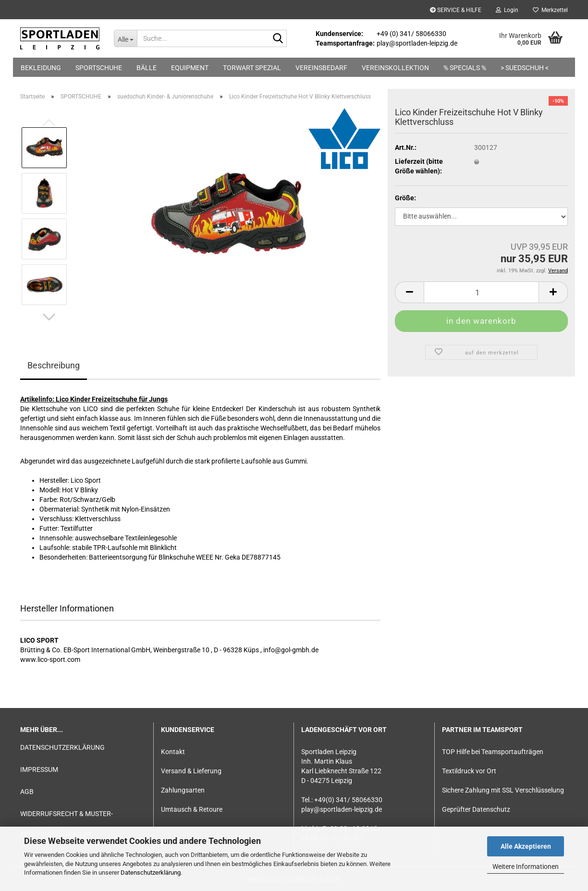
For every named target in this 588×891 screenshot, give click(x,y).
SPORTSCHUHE (99, 68)
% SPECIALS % (465, 68)
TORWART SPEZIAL (252, 68)
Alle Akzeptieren (526, 846)
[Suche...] (125, 38)
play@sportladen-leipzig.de (342, 809)
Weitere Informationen (526, 867)
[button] (49, 317)
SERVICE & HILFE (456, 10)
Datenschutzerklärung (151, 873)
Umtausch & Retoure (192, 809)
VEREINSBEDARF (321, 68)
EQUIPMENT (190, 68)
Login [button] (507, 10)
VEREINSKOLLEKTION (395, 68)
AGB (27, 792)
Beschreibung (54, 365)
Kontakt (173, 752)
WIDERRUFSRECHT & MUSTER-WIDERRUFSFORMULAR (67, 824)
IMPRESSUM (39, 769)
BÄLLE (147, 68)
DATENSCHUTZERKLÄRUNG (62, 747)
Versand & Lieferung (191, 771)
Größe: (405, 198)
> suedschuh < (525, 68)
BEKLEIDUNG (41, 68)
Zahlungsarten (183, 790)
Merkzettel (550, 10)
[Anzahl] (481, 292)
